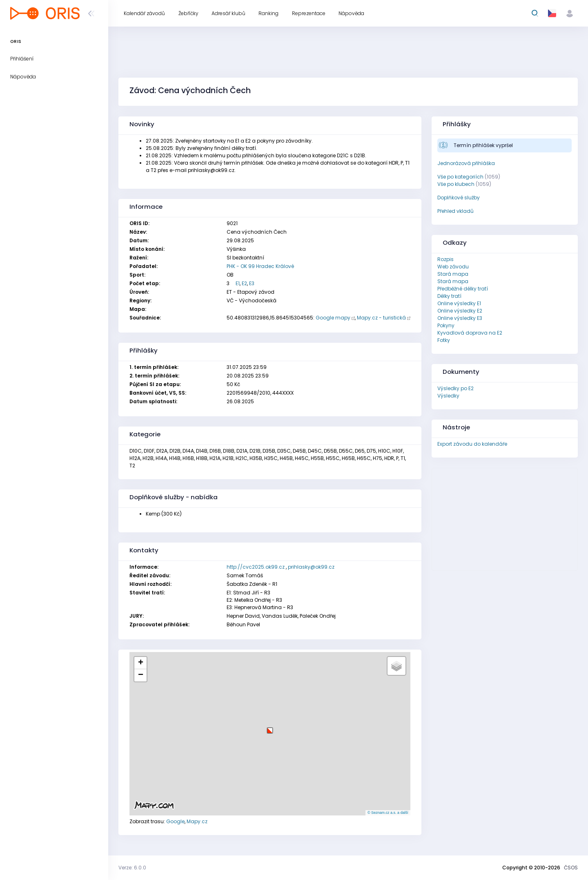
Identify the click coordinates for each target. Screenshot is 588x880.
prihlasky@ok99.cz (311, 567)
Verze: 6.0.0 (132, 868)
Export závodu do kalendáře (472, 444)
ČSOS (571, 868)
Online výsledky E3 (460, 318)
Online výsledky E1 (459, 303)
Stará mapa (453, 274)
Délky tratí (449, 296)
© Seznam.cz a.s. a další (388, 813)
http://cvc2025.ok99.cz (256, 567)
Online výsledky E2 (460, 311)
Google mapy (333, 318)
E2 (244, 283)
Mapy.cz (197, 821)
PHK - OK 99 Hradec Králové (260, 266)
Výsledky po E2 (455, 388)
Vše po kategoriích (460, 177)
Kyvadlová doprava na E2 (470, 333)
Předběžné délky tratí (463, 289)
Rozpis (445, 259)
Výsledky (448, 396)
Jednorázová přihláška (466, 163)
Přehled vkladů (455, 211)
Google (175, 821)
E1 (238, 283)
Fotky (444, 340)
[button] (270, 727)
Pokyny (446, 325)
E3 (252, 283)
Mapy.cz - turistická (381, 318)
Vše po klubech (456, 184)
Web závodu (453, 267)
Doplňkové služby (459, 198)
